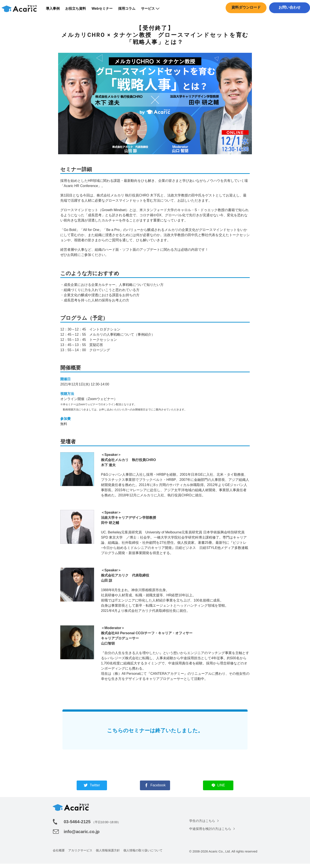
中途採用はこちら (288, 18)
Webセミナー (105, 11)
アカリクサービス (80, 855)
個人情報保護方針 (108, 855)
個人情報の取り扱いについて (143, 855)
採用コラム (130, 11)
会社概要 (59, 855)
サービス (153, 11)
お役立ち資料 (78, 11)
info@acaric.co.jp (82, 836)
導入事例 (56, 11)
